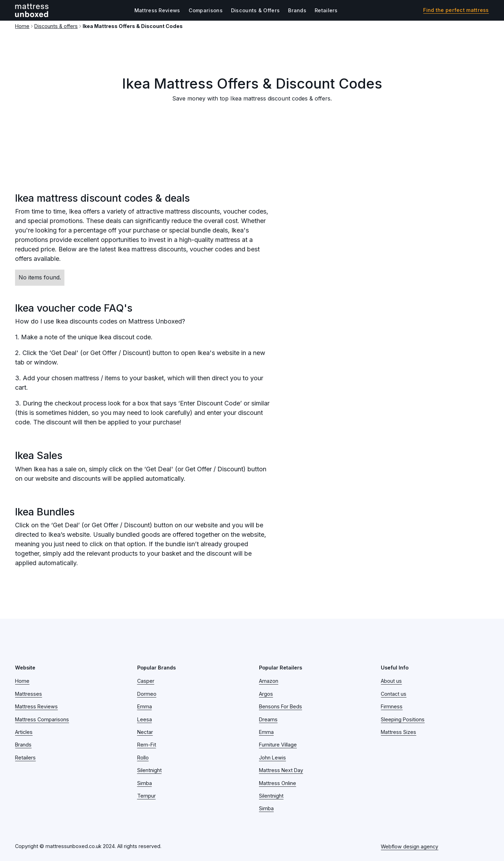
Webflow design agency (409, 846)
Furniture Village (278, 745)
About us (391, 681)
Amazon (269, 681)
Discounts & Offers (255, 10)
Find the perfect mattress (456, 10)
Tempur (146, 796)
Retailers (326, 10)
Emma (145, 706)
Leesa (145, 719)
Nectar (145, 732)
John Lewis (272, 758)
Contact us (394, 694)
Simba (145, 783)
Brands (297, 10)
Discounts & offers (56, 26)
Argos (266, 694)
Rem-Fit (147, 745)
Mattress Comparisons (42, 719)
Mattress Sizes (398, 732)
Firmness (392, 706)
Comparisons (206, 10)
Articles (24, 732)
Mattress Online (278, 783)
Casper (146, 681)
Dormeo (147, 694)
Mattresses (29, 694)
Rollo (143, 758)
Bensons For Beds (281, 706)
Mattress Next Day (281, 770)
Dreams (268, 719)
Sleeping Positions (403, 719)
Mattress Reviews (157, 10)
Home (22, 26)
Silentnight (149, 770)
